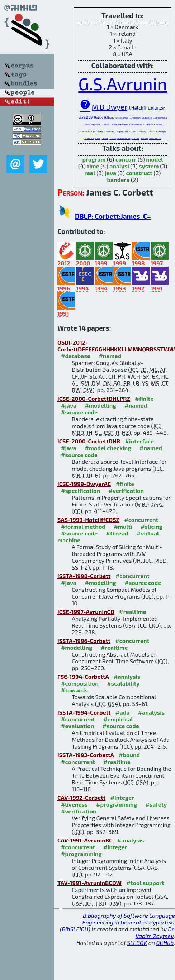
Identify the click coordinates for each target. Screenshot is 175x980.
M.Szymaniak (124, 138)
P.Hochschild (85, 131)
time (93, 166)
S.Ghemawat (135, 124)
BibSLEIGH (75, 929)
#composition (80, 683)
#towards (74, 690)
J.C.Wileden (135, 118)
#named (110, 356)
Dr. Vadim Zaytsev (155, 932)
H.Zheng (109, 118)
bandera (119, 180)
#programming (117, 804)
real (90, 173)
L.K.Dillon (157, 108)
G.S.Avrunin (123, 83)
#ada (122, 712)
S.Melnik (141, 131)
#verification (126, 491)
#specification (81, 491)
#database (76, 356)
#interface (139, 441)
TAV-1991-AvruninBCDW (89, 883)
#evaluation (77, 726)
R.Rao (98, 138)
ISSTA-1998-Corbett (84, 576)
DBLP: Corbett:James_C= (113, 216)
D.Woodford (155, 138)
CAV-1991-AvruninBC (85, 840)
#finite (144, 398)
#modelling (100, 405)
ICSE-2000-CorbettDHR (89, 441)
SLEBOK (137, 943)
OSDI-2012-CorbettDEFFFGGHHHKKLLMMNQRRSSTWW (116, 346)
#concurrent (141, 520)
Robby (99, 117)
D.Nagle (162, 131)
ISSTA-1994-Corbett (84, 712)
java (111, 173)
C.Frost (113, 124)
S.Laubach (147, 118)
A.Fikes (105, 124)
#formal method (83, 526)
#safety (156, 804)
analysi (119, 166)
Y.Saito (113, 138)
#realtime (133, 612)
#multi (123, 526)
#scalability (123, 683)
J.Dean (86, 124)
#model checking (108, 448)
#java (69, 405)
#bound (129, 755)
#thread (117, 533)
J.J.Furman (123, 124)
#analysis (127, 676)
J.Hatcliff (138, 108)
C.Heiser (158, 124)
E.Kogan (119, 131)
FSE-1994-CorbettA (83, 676)
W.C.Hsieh (98, 131)
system (149, 166)
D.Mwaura (152, 131)
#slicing (152, 526)
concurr (126, 159)
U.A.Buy (86, 117)
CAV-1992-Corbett (81, 798)
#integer (122, 798)
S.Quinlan (89, 138)
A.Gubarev (148, 124)
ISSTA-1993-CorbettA (86, 755)
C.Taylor (135, 138)
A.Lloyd (133, 131)
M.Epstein (96, 124)
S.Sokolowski (122, 118)
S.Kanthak (109, 131)
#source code (79, 412)
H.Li (126, 131)
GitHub (165, 943)
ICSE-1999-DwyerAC (84, 484)
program (94, 159)
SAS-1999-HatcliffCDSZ (88, 520)
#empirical (118, 719)
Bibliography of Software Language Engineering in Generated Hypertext (129, 919)
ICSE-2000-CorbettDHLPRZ (94, 398)
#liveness (74, 804)
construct (139, 173)
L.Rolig (105, 138)
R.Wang (144, 138)
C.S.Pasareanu (160, 118)
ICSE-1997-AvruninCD (86, 612)
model (154, 159)
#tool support (145, 883)
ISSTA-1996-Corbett (84, 641)
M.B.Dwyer (110, 107)
